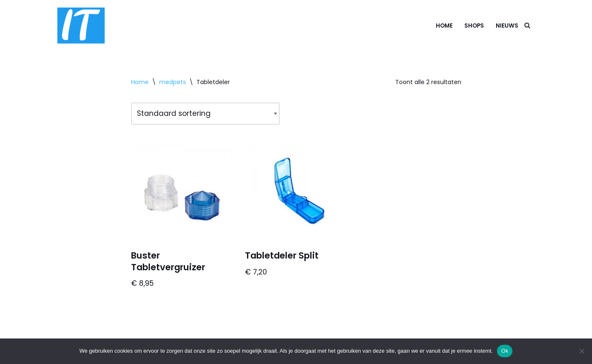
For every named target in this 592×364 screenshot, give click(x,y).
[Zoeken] (527, 25)
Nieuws (507, 26)
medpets (172, 82)
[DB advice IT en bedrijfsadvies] (81, 26)
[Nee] (582, 351)
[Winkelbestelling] (205, 114)
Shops (474, 26)
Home (444, 26)
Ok (505, 351)
